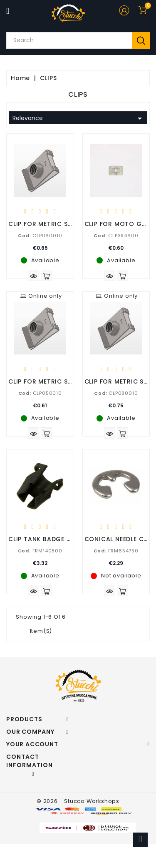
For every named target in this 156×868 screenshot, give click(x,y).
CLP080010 (116, 393)
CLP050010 (40, 393)
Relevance (79, 118)
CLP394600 (116, 236)
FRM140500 (40, 551)
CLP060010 (40, 236)
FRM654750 (116, 551)
